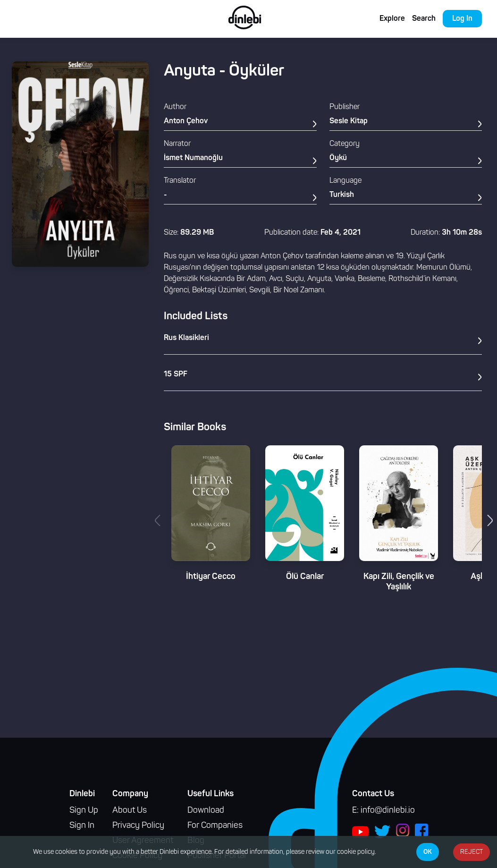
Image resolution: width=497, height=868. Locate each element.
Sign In (82, 826)
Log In (462, 19)
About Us (130, 811)
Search (424, 19)
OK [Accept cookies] (428, 852)
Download (206, 811)
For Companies (215, 826)
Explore (392, 19)
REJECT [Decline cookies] (472, 852)
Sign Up (84, 811)
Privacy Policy (138, 826)
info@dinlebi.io (388, 811)
